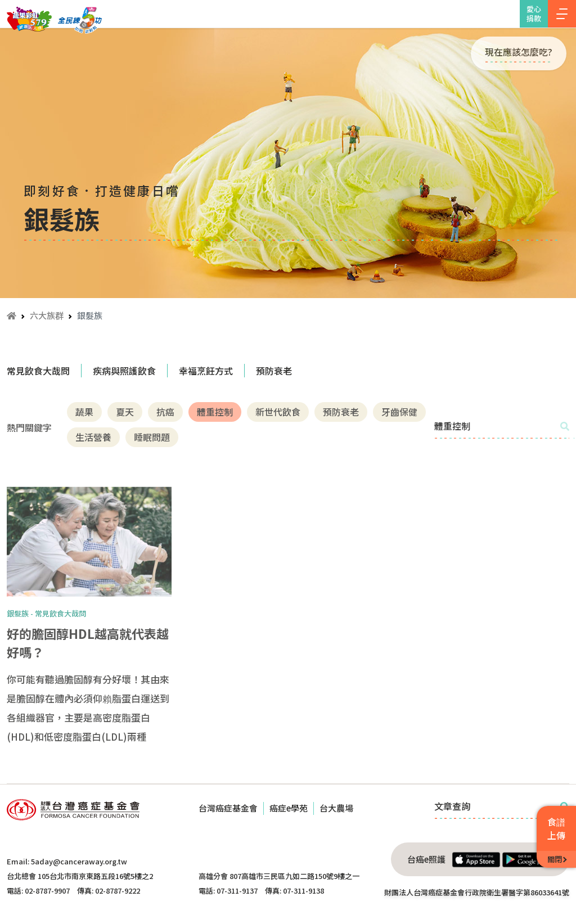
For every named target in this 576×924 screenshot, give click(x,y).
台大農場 (336, 808)
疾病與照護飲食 (124, 371)
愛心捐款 (534, 13)
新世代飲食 (278, 412)
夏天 (125, 412)
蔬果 (84, 412)
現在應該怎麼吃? (519, 52)
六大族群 (47, 315)
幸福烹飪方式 (206, 371)
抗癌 (165, 412)
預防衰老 (274, 371)
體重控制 (215, 412)
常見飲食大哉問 (38, 371)
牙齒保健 (399, 412)
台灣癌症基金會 (228, 808)
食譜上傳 (556, 828)
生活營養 (93, 437)
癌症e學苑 (289, 808)
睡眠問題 (152, 437)
